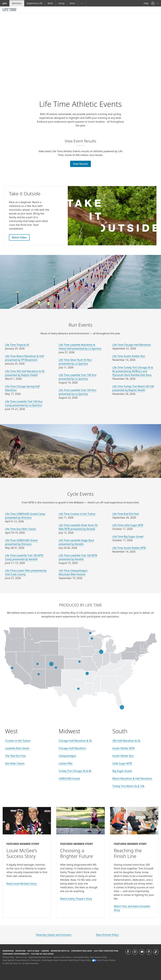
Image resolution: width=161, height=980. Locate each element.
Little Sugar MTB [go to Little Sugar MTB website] (122, 763)
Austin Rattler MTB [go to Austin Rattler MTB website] (123, 748)
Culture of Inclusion (42, 954)
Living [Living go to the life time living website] (61, 3)
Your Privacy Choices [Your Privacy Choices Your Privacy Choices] (104, 960)
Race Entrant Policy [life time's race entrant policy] (107, 935)
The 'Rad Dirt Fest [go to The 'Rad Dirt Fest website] (15, 756)
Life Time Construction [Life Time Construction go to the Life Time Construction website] (106, 951)
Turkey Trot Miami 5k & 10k (128, 786)
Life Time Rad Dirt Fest (126, 514)
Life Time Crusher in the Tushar (77, 514)
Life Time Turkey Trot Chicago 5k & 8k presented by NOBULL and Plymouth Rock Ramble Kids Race (133, 371)
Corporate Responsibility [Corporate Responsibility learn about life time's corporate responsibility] (16, 954)
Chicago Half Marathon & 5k (75, 741)
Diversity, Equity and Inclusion (54, 935)
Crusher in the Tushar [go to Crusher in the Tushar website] (18, 741)
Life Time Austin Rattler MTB (129, 548)
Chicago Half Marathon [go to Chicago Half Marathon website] (72, 748)
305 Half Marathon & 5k (126, 741)
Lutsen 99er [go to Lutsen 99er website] (66, 763)
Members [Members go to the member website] (17, 3)
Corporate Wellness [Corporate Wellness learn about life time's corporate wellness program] (82, 951)
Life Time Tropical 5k (17, 345)
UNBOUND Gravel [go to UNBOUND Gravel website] (69, 778)
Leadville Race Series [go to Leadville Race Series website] (17, 748)
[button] (155, 3)
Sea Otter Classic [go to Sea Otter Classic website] (15, 763)
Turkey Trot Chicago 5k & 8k (75, 771)
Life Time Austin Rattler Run (129, 356)
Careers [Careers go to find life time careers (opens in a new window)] (45, 951)
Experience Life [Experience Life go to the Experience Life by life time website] (35, 3)
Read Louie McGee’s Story (22, 884)
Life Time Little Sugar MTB (128, 525)
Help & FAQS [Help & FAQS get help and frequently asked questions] (33, 951)
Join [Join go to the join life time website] (5, 3)
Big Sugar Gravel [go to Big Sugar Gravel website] (122, 771)
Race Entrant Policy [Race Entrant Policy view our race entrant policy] (99, 957)
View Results (80, 164)
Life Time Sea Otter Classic (21, 529)
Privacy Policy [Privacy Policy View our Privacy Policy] (8, 957)
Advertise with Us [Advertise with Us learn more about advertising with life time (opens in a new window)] (60, 951)
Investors (21, 951)
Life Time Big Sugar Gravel (128, 536)
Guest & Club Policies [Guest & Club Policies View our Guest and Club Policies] (62, 957)
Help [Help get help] (146, 3)
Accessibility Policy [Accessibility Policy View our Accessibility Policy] (81, 957)
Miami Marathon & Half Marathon (132, 778)
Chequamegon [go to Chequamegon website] (67, 756)
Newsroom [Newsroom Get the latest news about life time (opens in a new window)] (8, 951)
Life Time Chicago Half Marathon (132, 345)
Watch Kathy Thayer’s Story (76, 899)
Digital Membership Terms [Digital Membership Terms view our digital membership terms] (40, 957)
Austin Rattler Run (123, 756)
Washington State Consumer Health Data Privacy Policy (66, 960)
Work (50, 3)
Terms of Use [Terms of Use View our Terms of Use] (21, 957)
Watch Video (19, 237)
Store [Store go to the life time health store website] (72, 3)
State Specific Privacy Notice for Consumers (22, 960)
